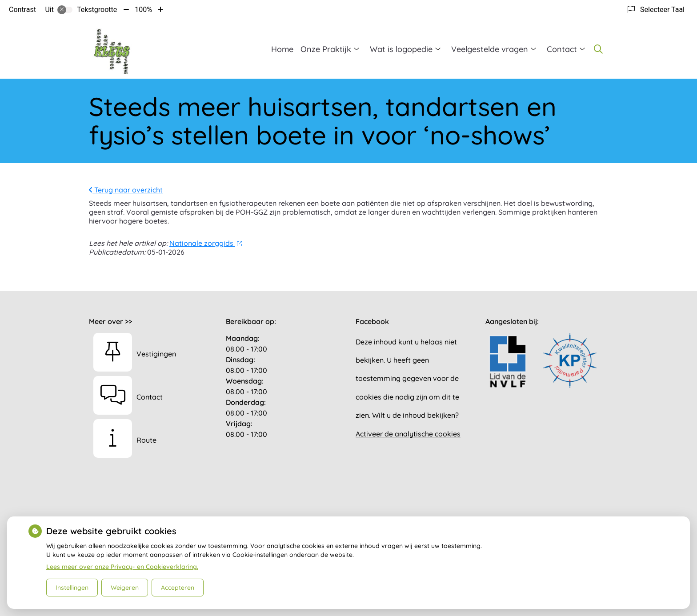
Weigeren (125, 588)
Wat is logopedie (401, 49)
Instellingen (72, 588)
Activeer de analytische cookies (408, 434)
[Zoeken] (598, 49)
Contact (562, 49)
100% (143, 10)
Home (282, 49)
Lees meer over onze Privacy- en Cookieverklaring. (122, 567)
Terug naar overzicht (126, 190)
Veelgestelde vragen (490, 49)
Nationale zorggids (206, 243)
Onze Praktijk (326, 49)
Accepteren (178, 588)
